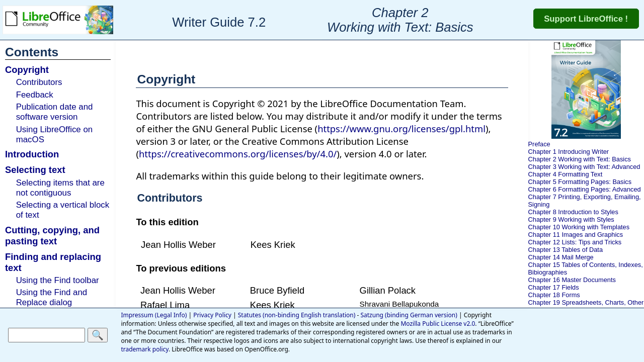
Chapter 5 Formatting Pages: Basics (580, 182)
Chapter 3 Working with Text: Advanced (584, 167)
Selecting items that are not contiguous (60, 188)
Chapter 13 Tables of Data (566, 250)
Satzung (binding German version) (409, 315)
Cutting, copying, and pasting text (52, 236)
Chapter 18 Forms (554, 295)
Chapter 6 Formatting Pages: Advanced (585, 189)
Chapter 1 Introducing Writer (569, 152)
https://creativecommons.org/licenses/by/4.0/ (238, 154)
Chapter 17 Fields (554, 287)
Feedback (35, 95)
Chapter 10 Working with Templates (579, 227)
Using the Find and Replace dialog (52, 297)
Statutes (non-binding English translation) (297, 315)
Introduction (32, 154)
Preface (539, 144)
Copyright (27, 70)
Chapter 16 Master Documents (572, 280)
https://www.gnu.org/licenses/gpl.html (401, 128)
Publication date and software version (55, 112)
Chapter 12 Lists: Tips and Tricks (575, 242)
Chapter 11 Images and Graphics (576, 235)
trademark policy (145, 349)
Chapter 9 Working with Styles (571, 219)
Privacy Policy (212, 315)
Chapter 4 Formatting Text (566, 174)
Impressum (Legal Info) (154, 315)
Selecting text (35, 170)
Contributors (39, 82)
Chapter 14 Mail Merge (561, 257)
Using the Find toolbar (58, 280)
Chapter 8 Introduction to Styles (573, 212)
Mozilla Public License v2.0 (438, 324)
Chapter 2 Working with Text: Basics (580, 159)
